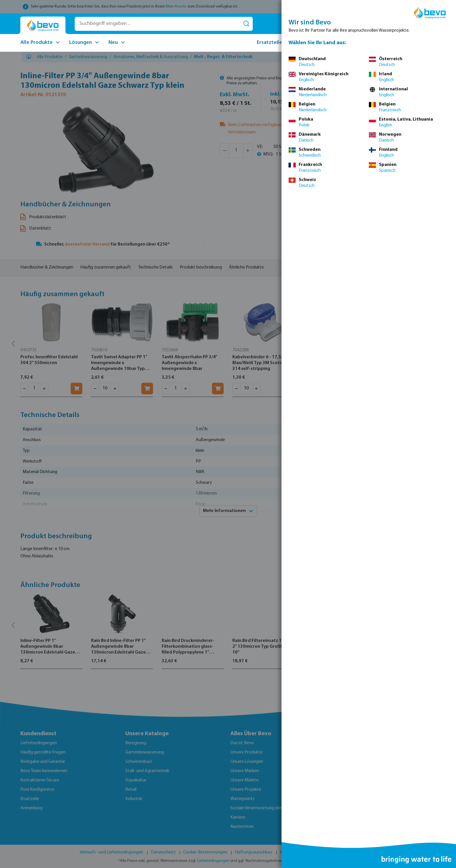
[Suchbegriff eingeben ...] (157, 24)
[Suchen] (246, 24)
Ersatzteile (269, 43)
